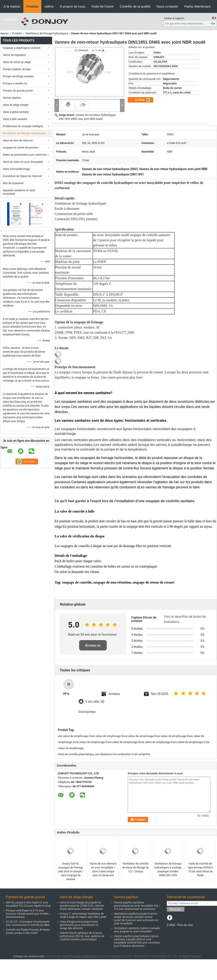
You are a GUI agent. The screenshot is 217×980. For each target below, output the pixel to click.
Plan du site (185, 925)
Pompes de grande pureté (18, 91)
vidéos (49, 6)
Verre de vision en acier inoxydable (23, 162)
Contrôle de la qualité (135, 6)
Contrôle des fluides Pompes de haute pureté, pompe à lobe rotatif (28, 931)
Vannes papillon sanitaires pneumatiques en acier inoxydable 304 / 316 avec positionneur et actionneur (137, 906)
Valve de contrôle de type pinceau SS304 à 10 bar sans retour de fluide (200, 870)
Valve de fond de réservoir (18, 140)
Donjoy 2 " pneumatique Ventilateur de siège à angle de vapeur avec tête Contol (83, 915)
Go (213, 23)
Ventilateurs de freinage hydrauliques (47, 33)
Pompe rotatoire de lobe (17, 69)
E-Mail (171, 925)
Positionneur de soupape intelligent (23, 126)
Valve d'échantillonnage (16, 169)
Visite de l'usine (102, 6)
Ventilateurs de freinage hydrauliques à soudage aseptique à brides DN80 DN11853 (168, 870)
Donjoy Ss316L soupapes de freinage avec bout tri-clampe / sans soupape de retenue (71, 871)
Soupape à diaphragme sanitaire (22, 48)
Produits (32, 6)
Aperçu (5, 33)
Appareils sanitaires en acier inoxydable (19, 192)
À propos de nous (73, 6)
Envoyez (176, 909)
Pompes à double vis (15, 84)
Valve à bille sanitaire (15, 119)
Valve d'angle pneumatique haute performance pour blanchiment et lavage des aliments (79, 925)
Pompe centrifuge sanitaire (18, 76)
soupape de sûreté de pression (21, 148)
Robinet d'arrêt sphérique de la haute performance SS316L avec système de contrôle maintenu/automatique (82, 936)
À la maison (12, 6)
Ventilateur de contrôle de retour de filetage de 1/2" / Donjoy (136, 868)
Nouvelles (11, 19)
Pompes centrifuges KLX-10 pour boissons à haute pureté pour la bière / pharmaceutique (28, 914)
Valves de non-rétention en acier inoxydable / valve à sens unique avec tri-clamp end (103, 870)
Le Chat (143, 100)
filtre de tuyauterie (13, 183)
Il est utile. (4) (95, 702)
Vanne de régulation (14, 55)
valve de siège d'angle (16, 105)
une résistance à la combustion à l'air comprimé (122, 754)
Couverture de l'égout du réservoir (22, 176)
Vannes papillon (12, 98)
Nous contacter (167, 6)
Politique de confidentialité (29, 956)
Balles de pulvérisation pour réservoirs (25, 155)
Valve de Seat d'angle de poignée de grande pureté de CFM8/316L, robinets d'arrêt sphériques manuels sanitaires (82, 906)
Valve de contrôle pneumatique (76, 754)
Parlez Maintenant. (198, 6)
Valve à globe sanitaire (16, 112)
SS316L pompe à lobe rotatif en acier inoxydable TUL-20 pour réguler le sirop (28, 904)
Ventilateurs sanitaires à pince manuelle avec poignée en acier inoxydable (137, 930)
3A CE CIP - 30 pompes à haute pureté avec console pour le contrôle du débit (28, 923)
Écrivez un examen (93, 647)
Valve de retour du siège (17, 62)
